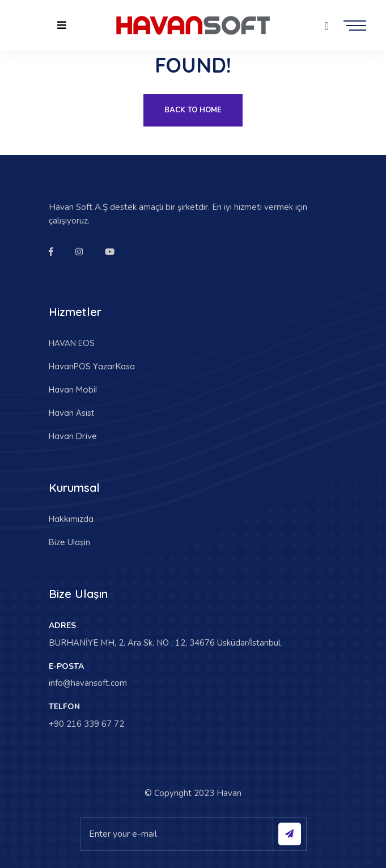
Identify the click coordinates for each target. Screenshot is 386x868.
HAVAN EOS (72, 343)
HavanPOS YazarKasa (92, 366)
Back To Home (193, 110)
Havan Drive (73, 436)
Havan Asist (71, 413)
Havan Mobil (73, 389)
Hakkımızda (71, 519)
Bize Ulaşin (69, 542)
